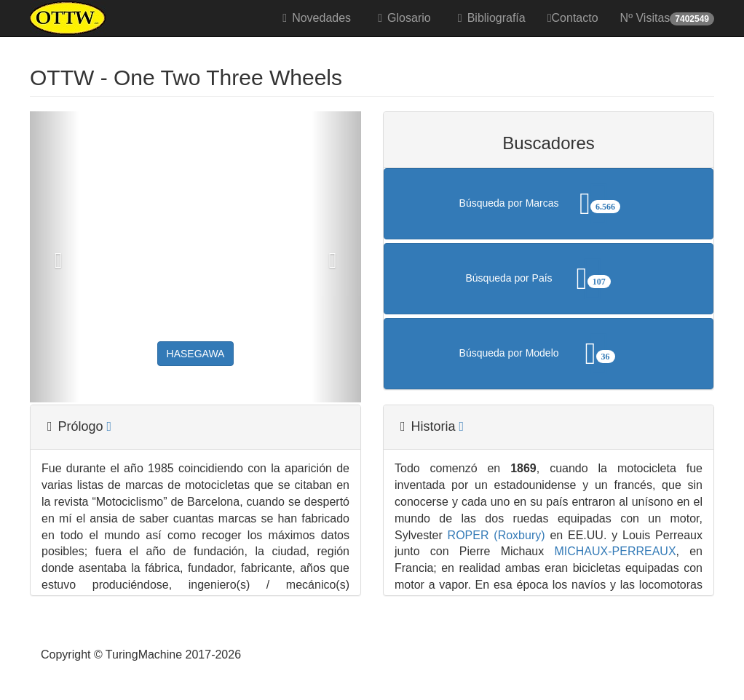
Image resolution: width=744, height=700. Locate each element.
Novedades (314, 18)
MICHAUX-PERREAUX (610, 551)
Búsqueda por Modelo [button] (549, 354)
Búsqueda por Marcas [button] (549, 204)
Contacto (573, 18)
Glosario (402, 18)
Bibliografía (489, 18)
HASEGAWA (196, 354)
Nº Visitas (667, 19)
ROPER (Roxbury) (494, 535)
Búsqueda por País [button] (549, 279)
